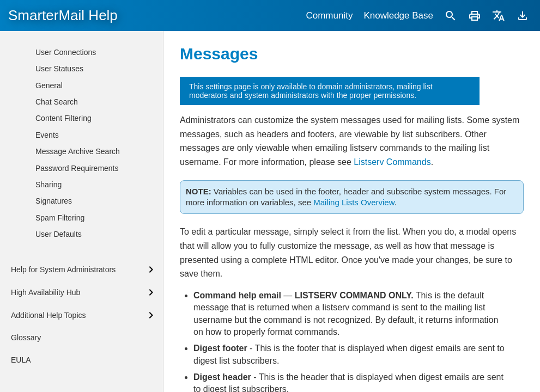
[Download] (523, 16)
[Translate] (499, 16)
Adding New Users (75, 36)
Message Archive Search (78, 369)
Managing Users (71, 70)
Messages (69, 212)
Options (65, 138)
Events (47, 353)
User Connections (66, 270)
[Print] (475, 16)
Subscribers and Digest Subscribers (91, 158)
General (49, 303)
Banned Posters (79, 195)
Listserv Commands (392, 162)
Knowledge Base (398, 16)
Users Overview (71, 53)
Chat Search (57, 320)
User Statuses (59, 286)
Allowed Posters (79, 179)
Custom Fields (76, 228)
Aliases (56, 86)
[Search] (451, 16)
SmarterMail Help (63, 15)
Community (329, 16)
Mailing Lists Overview (354, 202)
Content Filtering (63, 336)
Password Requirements (77, 386)
